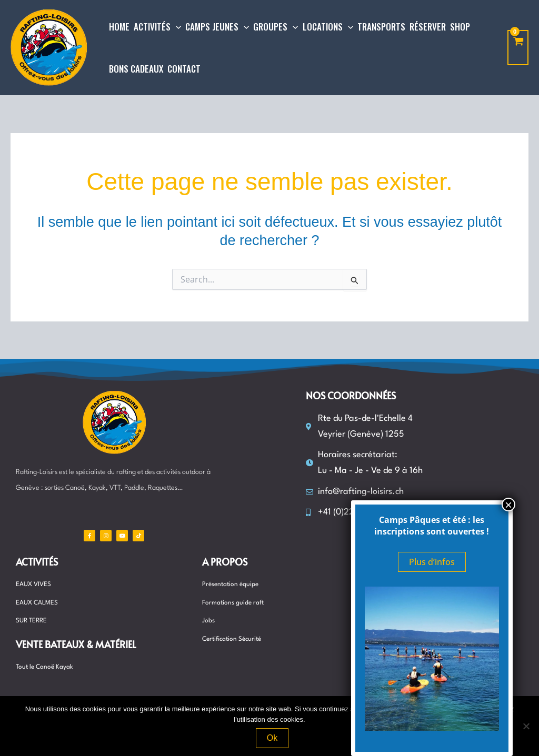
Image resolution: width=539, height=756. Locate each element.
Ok (272, 738)
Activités (37, 562)
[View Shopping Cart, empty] (518, 48)
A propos (225, 562)
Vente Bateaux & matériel (76, 644)
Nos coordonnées (351, 395)
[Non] (526, 726)
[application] (176, 27)
